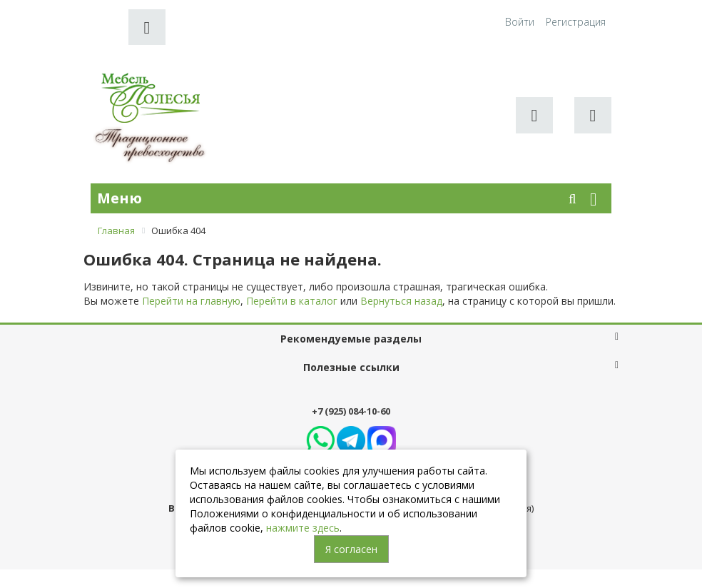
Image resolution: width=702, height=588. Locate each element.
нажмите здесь (303, 528)
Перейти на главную (191, 301)
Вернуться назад (401, 301)
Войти (520, 22)
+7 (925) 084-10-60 (351, 411)
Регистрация (576, 22)
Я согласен (351, 549)
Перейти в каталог (292, 301)
